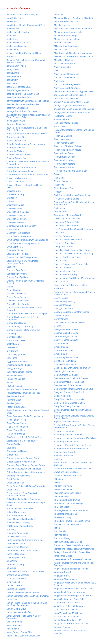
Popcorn (58, 192)
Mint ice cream (61, 50)
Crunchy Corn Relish (16, 294)
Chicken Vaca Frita (15, 182)
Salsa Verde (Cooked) (65, 301)
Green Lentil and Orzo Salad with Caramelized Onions (22, 494)
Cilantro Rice (13, 229)
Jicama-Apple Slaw (16, 557)
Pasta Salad (60, 126)
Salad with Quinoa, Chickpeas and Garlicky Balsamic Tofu (75, 293)
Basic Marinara (14, 76)
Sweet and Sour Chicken (66, 472)
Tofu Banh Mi (60, 531)
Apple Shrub (12, 39)
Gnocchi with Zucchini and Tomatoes (24, 469)
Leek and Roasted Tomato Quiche (23, 592)
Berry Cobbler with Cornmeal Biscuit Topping (28, 101)
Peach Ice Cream (62, 139)
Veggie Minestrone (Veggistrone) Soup (72, 596)
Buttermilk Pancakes (16, 148)
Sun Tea (58, 459)
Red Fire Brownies (63, 236)
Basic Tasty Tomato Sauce (19, 87)
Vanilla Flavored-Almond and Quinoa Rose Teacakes (74, 564)
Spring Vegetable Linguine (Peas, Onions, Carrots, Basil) (74, 417)
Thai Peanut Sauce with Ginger (69, 503)
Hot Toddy (11, 530)
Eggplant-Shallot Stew (17, 361)
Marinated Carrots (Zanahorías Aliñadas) (73, 18)
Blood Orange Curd (16, 121)
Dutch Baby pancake (16, 354)
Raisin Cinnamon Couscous (67, 219)
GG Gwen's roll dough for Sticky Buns (24, 437)
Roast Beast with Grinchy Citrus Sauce (73, 250)
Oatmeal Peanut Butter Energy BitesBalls (74, 91)
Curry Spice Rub (14, 337)
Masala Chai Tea (62, 25)
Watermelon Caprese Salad (67, 603)
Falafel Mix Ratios (15, 375)
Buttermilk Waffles (15, 151)
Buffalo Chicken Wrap (17, 141)
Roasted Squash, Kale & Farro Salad (72, 264)
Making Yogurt (13, 629)
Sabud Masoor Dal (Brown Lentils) (70, 285)
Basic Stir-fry (13, 83)
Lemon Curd (12, 599)
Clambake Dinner (15, 250)
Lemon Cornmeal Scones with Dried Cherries (28, 596)
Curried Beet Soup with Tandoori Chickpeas (27, 314)
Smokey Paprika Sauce (65, 364)
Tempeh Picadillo (62, 496)
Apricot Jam (12, 50)
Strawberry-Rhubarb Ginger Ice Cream (72, 445)
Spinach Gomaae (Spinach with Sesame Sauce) (73, 411)
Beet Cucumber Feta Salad (19, 97)
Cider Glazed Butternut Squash (21, 226)
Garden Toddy (13, 444)
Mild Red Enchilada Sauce (67, 46)
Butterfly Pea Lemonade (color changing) (26, 144)
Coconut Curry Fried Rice (19, 254)
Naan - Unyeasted (63, 67)
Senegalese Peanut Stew (66, 329)
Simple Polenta (61, 347)
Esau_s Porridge (14, 368)
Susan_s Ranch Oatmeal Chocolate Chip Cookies (74, 464)
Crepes (10, 287)
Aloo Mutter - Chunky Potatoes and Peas (26, 25)
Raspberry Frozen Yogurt (66, 226)
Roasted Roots (61, 261)
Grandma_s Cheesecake (18, 476)
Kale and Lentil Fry (15, 564)
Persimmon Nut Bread (65, 167)
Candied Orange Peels (17, 158)
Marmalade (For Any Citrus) (67, 22)
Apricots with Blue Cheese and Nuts (24, 53)
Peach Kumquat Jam (64, 143)
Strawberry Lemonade (65, 431)
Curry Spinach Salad (16, 340)
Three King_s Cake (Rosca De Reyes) (72, 521)
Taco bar (58, 482)
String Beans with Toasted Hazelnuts (71, 449)
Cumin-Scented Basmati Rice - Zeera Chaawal (24, 309)
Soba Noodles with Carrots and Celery (72, 368)
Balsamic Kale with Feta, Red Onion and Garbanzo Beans (26, 61)
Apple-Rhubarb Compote (18, 43)
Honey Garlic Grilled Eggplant (21, 519)
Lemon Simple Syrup (16, 609)
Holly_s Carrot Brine (16, 512)
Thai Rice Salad (62, 507)
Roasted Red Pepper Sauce (67, 257)
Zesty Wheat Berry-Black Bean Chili (71, 624)
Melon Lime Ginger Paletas (67, 39)
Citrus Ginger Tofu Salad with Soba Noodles (27, 240)
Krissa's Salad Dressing (18, 575)
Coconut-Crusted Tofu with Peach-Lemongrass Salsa (23, 262)
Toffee (57, 528)
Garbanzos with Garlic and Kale (22, 441)
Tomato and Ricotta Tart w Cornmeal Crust (74, 549)
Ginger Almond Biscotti (17, 451)
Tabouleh (58, 479)
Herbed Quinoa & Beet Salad (20, 509)
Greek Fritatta (13, 479)
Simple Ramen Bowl (64, 350)
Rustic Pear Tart (62, 282)
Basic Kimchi (13, 73)
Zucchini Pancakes (63, 627)
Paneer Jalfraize (62, 119)
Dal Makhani (12, 347)
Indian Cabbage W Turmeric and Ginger (25, 540)
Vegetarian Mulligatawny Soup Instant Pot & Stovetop (75, 584)
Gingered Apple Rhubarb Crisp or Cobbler (26, 465)
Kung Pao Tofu (13, 582)
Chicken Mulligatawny (17, 178)
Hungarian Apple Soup (17, 533)
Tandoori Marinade (63, 486)
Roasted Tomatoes (63, 268)
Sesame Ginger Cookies (66, 336)
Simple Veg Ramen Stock (66, 357)
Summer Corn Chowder (65, 452)
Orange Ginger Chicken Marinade (70, 105)
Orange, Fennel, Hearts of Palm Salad (72, 112)
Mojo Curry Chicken (63, 60)
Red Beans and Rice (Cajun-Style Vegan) (74, 229)
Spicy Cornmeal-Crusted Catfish (69, 403)
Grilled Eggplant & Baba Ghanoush (23, 499)
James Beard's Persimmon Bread (22, 550)
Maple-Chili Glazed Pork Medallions (23, 636)
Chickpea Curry (14, 191)
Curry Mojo (12, 333)
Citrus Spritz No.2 (15, 247)
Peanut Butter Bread (64, 153)
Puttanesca (59, 208)
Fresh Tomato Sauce (16, 423)
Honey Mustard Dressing (18, 523)
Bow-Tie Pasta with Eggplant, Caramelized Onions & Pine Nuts (27, 129)
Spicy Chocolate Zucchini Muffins (70, 399)
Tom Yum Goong (62, 538)
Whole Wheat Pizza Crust (66, 610)
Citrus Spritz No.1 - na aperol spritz (23, 243)
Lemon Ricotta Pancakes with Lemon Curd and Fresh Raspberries (27, 604)
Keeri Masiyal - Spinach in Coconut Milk (25, 571)
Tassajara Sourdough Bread (67, 493)
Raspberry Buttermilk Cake (67, 222)
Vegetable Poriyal (62, 572)
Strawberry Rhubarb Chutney (68, 435)
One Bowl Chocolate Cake (67, 98)
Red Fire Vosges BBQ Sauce (68, 240)
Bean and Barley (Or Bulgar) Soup (23, 94)
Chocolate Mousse (15, 222)
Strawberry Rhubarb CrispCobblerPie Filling (75, 438)
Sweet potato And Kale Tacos (68, 475)
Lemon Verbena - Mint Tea (19, 612)
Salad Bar (59, 289)
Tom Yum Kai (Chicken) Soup (68, 542)
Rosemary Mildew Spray (66, 275)
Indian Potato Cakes (16, 544)
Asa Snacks (12, 57)
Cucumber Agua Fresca (18, 301)
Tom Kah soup (61, 535)
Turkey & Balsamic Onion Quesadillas (72, 552)
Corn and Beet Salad (16, 270)
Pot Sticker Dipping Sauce (66, 199)
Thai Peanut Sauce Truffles (67, 500)
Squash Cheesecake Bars (66, 422)
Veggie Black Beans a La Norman (70, 592)
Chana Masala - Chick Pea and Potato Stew (27, 175)
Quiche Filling (61, 212)
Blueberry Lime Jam (16, 124)
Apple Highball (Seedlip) (18, 32)
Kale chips (11, 568)
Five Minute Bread (15, 396)
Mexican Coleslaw (63, 43)
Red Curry (59, 233)
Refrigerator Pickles (63, 247)
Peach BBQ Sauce (63, 136)
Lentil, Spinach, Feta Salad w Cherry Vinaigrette (24, 617)
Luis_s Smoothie (14, 622)
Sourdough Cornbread (65, 371)
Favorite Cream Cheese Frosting (22, 389)
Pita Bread (59, 185)
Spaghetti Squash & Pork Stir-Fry (70, 392)
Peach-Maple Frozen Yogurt (67, 150)
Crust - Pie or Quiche (16, 297)
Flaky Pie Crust (14, 400)
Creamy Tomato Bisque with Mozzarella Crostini (25, 282)
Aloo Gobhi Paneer (15, 18)
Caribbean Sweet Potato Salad (21, 168)
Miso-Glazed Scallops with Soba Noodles (74, 57)
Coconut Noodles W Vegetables (22, 257)
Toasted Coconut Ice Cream (67, 524)
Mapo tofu (59, 15)
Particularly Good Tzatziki (66, 123)
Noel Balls (59, 81)
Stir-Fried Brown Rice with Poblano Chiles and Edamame (74, 426)
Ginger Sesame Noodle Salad (21, 462)
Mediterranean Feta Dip (65, 36)
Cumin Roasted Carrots (18, 304)
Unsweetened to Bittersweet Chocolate (73, 559)
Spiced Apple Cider (63, 396)
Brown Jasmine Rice (16, 137)
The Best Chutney (63, 517)
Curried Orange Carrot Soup (20, 327)
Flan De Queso (14, 403)
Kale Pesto (12, 561)
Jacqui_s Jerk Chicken (17, 547)
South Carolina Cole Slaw (66, 375)
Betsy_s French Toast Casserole (22, 111)
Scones (58, 326)
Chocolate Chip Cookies (18, 212)
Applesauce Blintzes (16, 46)
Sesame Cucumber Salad (66, 333)
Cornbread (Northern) (17, 274)
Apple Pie (11, 36)
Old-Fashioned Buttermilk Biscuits (70, 95)
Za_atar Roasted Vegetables (68, 617)
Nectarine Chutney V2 (65, 78)
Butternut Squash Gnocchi (19, 155)
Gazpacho (11, 448)
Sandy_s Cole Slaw (63, 308)
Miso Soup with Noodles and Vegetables (73, 53)
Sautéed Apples (62, 315)
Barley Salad (13, 69)
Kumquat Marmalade (16, 578)
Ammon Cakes (13, 29)
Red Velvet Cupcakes (64, 243)
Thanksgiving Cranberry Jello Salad (71, 510)
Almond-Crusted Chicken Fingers (22, 15)
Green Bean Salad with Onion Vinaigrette (26, 486)
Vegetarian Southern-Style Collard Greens (74, 589)
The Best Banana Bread (65, 514)
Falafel (10, 382)
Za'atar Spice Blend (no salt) (67, 620)
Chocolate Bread (14, 208)
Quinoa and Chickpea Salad (67, 215)
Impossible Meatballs (16, 537)
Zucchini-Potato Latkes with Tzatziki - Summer (72, 632)
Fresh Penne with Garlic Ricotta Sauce (25, 416)
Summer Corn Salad (64, 456)
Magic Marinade (14, 625)
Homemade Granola (16, 516)
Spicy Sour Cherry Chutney (67, 406)
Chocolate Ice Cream (16, 219)
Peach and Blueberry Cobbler (68, 146)
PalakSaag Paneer (63, 116)
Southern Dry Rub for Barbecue (69, 382)
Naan (57, 71)
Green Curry (12, 490)
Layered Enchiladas (16, 589)
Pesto (57, 174)
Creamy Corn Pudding (17, 277)
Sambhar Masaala (63, 305)
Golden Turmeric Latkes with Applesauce (26, 472)
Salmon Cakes (61, 298)
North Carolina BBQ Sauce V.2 (69, 84)
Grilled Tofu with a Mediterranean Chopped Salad (27, 504)
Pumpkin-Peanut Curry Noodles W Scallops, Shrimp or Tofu (75, 203)
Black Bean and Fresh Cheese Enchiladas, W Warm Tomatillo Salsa (28, 116)
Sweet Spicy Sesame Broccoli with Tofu (73, 468)
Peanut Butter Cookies (65, 157)
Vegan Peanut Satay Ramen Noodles (72, 569)
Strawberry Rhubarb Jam (66, 442)
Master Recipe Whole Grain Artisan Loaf (73, 29)
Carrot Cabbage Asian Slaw (20, 171)
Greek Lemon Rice (15, 483)
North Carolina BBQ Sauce (67, 88)
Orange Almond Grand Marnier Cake (71, 102)
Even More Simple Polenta (19, 372)
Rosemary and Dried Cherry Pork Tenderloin (75, 278)
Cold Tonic (11, 267)
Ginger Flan (12, 455)
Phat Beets (59, 178)
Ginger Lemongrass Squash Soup (23, 458)
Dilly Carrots (12, 351)
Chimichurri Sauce (15, 205)
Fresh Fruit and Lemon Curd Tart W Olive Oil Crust (28, 412)
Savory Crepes (61, 319)
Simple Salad (60, 354)
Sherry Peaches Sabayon (66, 340)
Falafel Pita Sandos (16, 379)
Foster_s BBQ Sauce (16, 407)
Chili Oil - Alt (12, 198)
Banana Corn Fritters (16, 66)
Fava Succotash (14, 386)
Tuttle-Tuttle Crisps (63, 556)
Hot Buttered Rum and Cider (20, 526)
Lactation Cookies (15, 585)
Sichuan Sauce (61, 343)
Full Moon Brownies (16, 434)
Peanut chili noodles (64, 160)
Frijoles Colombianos (16, 430)
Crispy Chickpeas (15, 290)
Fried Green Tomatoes (17, 427)
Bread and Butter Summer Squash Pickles (27, 134)
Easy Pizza (12, 358)
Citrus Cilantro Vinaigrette (19, 236)
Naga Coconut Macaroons (66, 74)
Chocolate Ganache (16, 215)
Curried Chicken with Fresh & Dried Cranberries (23, 318)
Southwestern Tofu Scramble (68, 385)
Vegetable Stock (62, 576)
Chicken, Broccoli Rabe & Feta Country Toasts (25, 186)
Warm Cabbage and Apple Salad (70, 599)
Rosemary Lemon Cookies (67, 271)
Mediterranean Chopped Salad (69, 32)
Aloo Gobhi (12, 22)
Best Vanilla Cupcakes (17, 108)
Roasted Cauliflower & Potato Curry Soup (74, 254)
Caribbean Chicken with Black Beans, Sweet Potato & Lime (28, 163)
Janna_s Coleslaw (15, 554)
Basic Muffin (12, 80)
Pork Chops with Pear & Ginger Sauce (72, 195)
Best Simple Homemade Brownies (23, 104)
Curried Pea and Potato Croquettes (23, 330)
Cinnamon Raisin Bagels (18, 233)
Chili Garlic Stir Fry (15, 194)
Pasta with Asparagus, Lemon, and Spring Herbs (74, 131)
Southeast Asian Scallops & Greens (71, 378)
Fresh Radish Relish (16, 420)
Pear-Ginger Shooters (64, 164)
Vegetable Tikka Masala (65, 579)
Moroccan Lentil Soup (64, 64)
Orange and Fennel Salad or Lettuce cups (74, 109)
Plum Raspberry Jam (64, 188)
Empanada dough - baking (19, 365)
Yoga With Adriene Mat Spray (68, 613)
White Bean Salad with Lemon (68, 606)
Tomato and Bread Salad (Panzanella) (72, 545)
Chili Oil (10, 201)
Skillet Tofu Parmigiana (65, 361)
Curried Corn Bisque (16, 323)
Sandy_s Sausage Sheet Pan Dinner (71, 312)
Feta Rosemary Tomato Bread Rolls (23, 393)
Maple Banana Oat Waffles (19, 632)
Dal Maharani (13, 344)
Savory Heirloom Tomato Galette (69, 322)
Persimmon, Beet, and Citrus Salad (71, 171)
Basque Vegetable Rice (18, 90)
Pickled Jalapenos (63, 181)
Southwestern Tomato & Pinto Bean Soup (74, 389)
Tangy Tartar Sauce (63, 489)
